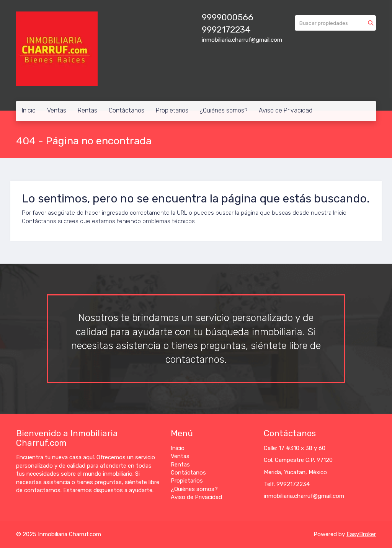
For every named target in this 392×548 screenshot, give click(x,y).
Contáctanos (127, 110)
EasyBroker (361, 534)
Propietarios (172, 110)
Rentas (87, 110)
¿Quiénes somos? (224, 110)
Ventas (57, 110)
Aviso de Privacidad (286, 110)
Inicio (29, 110)
